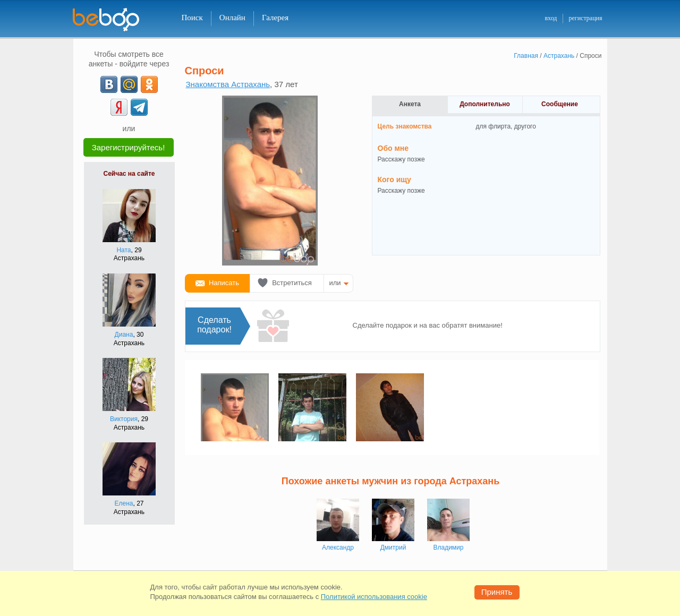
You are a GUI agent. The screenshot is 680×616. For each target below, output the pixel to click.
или (335, 283)
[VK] (109, 84)
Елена (124, 503)
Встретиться (292, 283)
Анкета (410, 104)
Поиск (192, 18)
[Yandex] (119, 107)
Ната (124, 250)
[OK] (149, 84)
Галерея (275, 18)
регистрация (585, 18)
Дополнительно (485, 104)
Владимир (448, 547)
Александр (338, 547)
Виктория (124, 419)
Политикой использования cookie (374, 597)
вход (551, 18)
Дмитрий (393, 547)
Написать (224, 283)
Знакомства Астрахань (228, 84)
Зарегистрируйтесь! (129, 147)
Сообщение (560, 104)
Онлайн (232, 18)
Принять (497, 592)
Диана (124, 335)
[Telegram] (139, 107)
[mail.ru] (129, 84)
